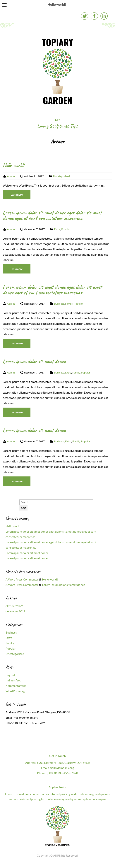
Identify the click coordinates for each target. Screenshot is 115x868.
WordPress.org (15, 691)
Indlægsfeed (13, 680)
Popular (66, 229)
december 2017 (15, 611)
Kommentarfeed (16, 686)
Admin (11, 176)
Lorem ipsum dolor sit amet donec (34, 361)
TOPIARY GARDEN (58, 71)
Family (69, 304)
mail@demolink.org (26, 717)
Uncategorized (61, 176)
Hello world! (13, 165)
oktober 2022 (14, 606)
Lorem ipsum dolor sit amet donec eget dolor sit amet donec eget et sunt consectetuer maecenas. (52, 215)
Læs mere (17, 194)
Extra (57, 229)
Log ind (10, 675)
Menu (5, 5)
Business (59, 304)
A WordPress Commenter (22, 579)
